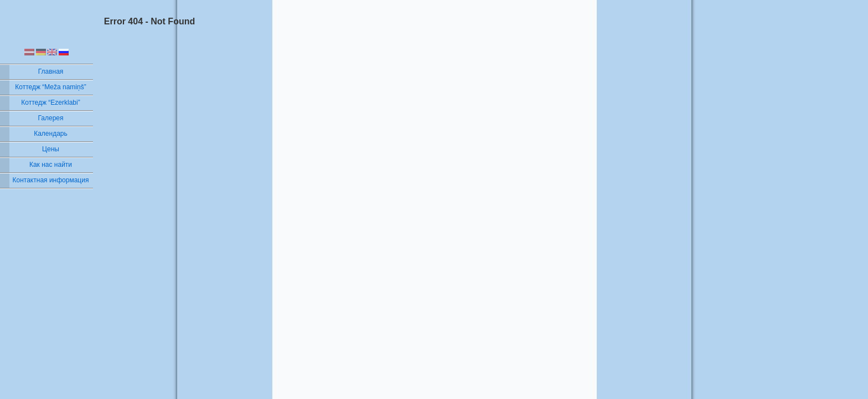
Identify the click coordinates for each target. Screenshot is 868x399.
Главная (51, 71)
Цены (51, 149)
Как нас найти (51, 165)
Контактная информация (51, 180)
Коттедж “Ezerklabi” (50, 103)
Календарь (51, 134)
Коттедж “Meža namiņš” (50, 87)
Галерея (50, 118)
